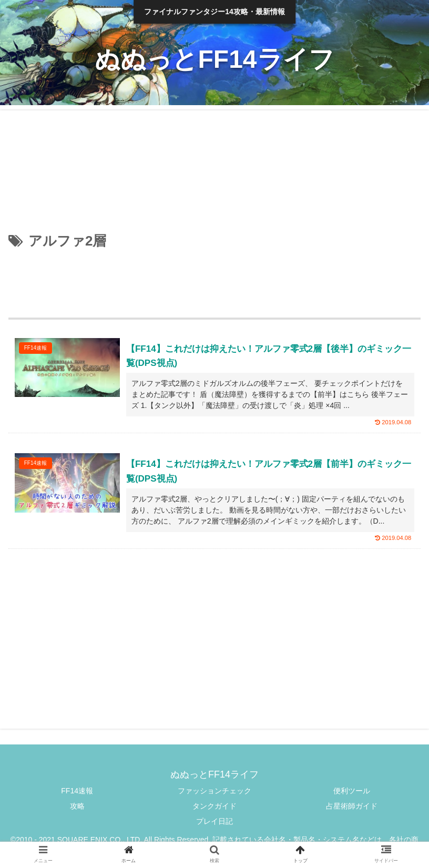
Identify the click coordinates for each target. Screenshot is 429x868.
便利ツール (352, 791)
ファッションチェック (214, 791)
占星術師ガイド (352, 806)
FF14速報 (77, 791)
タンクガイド (214, 806)
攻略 (77, 806)
